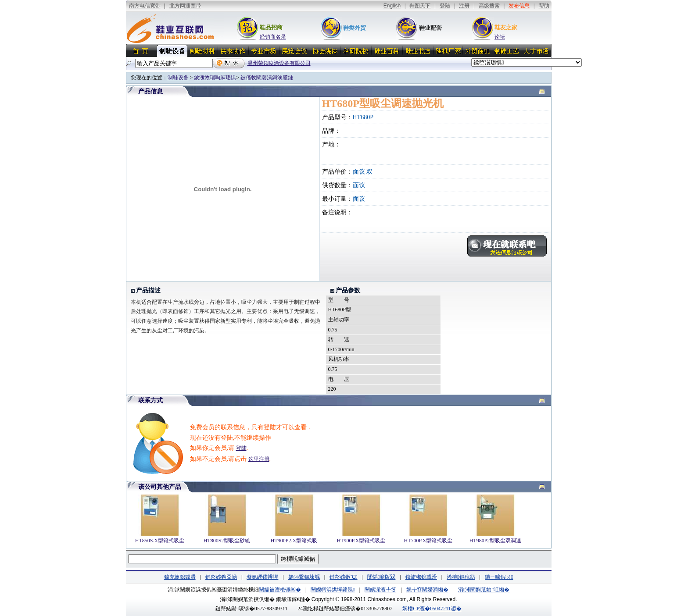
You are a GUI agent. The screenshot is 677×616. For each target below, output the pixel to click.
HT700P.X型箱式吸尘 (428, 541)
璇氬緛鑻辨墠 (262, 577)
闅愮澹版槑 (381, 577)
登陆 (241, 448)
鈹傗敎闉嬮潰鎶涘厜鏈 (267, 78)
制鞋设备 (178, 78)
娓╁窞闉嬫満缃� (427, 590)
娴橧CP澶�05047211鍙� (432, 609)
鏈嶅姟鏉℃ (343, 577)
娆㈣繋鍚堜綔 (304, 577)
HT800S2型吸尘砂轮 (227, 541)
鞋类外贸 (355, 28)
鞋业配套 (430, 28)
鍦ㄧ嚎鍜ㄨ (499, 577)
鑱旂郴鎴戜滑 (421, 577)
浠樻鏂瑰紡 (461, 577)
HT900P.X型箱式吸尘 (361, 541)
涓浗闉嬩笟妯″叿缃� (484, 590)
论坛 (500, 37)
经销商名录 (273, 37)
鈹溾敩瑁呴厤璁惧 (215, 78)
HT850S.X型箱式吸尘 (160, 541)
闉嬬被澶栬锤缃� (280, 590)
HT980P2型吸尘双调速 (496, 541)
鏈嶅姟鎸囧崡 (221, 577)
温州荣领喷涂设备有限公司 (279, 63)
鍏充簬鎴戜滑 (180, 577)
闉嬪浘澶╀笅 (380, 590)
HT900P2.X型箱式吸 (294, 541)
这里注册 (259, 459)
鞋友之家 (506, 27)
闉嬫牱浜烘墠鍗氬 (333, 590)
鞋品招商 (271, 27)
